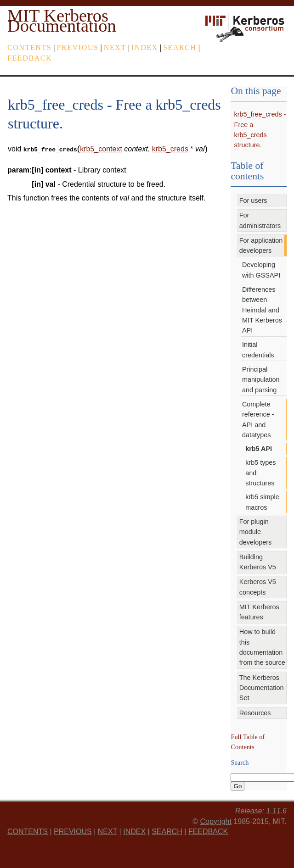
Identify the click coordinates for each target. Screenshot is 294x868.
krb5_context (101, 149)
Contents (29, 47)
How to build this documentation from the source (262, 647)
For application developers (261, 245)
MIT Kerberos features (259, 612)
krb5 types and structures (260, 473)
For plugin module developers (255, 532)
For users (253, 200)
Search (180, 47)
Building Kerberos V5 (258, 562)
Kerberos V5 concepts (258, 587)
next (115, 47)
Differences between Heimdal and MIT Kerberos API (262, 310)
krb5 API (259, 449)
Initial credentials (258, 350)
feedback (30, 58)
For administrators (260, 220)
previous (78, 47)
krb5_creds (170, 149)
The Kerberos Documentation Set (262, 688)
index (145, 47)
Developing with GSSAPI (261, 270)
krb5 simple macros (262, 502)
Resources (255, 713)
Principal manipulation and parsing (261, 380)
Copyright (215, 821)
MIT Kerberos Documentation (62, 21)
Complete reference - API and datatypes (258, 420)
